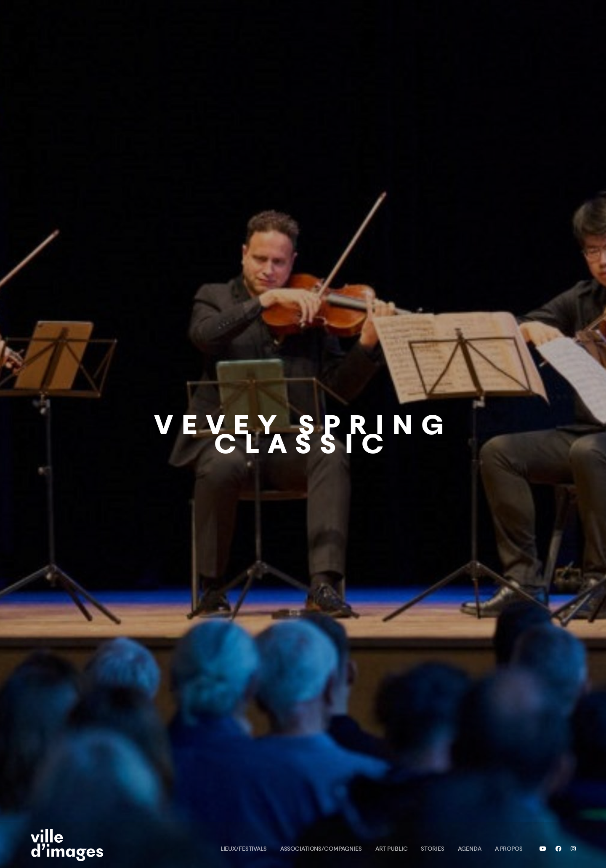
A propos (509, 849)
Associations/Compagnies (321, 849)
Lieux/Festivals (244, 849)
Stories (432, 849)
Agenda (470, 849)
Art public (392, 849)
